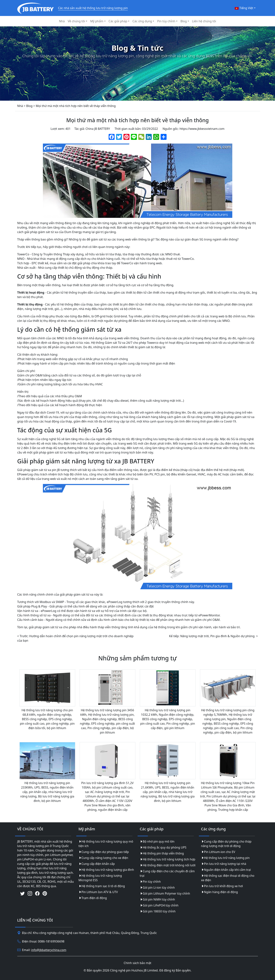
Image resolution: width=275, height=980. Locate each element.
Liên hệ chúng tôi (204, 21)
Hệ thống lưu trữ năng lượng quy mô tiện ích (106, 844)
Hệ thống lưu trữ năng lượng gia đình (106, 870)
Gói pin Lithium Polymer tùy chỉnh (165, 893)
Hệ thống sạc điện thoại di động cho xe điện (228, 878)
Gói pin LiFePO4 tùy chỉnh (159, 905)
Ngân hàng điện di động (219, 892)
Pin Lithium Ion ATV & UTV (98, 892)
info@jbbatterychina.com (49, 950)
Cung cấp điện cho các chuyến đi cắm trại (167, 873)
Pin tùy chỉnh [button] (166, 21)
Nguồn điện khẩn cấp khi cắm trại (226, 870)
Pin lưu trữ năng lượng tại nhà (224, 864)
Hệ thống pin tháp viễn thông (162, 853)
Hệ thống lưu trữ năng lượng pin (225, 858)
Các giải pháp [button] (118, 21)
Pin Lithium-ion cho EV (218, 852)
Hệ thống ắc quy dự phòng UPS (163, 847)
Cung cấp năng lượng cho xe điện (103, 858)
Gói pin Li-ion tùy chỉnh (157, 888)
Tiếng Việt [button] (244, 8)
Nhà (62, 21)
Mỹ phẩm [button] (97, 21)
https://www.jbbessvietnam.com (202, 129)
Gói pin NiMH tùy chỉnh (157, 899)
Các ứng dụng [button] (142, 21)
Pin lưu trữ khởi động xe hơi (222, 886)
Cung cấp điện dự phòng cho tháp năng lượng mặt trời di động (226, 844)
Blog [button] (184, 21)
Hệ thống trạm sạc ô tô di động (102, 886)
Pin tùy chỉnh (150, 882)
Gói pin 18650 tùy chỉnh (158, 911)
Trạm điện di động (93, 898)
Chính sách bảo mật (137, 963)
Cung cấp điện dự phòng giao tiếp (104, 852)
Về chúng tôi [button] (76, 21)
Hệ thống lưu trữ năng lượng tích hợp (168, 859)
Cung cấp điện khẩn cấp (97, 864)
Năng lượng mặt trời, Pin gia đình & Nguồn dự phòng (217, 636)
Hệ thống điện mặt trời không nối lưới (168, 865)
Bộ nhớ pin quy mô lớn (157, 841)
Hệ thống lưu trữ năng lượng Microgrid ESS (100, 878)
